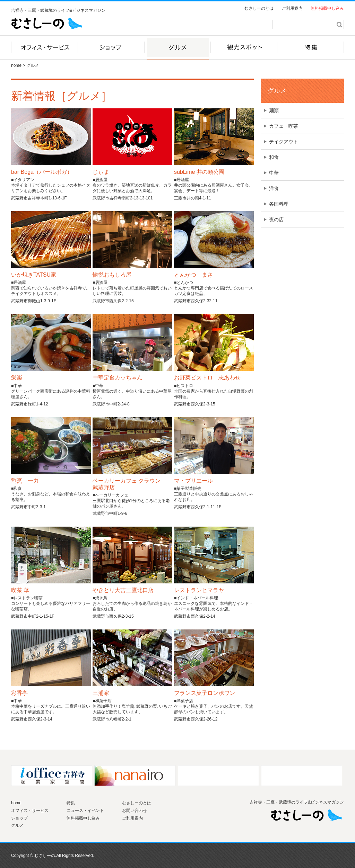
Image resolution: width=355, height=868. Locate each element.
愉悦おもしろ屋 (112, 275)
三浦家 (101, 693)
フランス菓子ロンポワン (205, 693)
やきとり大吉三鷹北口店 (123, 590)
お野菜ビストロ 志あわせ (207, 378)
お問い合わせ (135, 811)
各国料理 (279, 204)
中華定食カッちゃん (118, 378)
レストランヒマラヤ (199, 590)
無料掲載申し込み (327, 8)
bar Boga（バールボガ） (42, 172)
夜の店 (276, 220)
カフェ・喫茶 (284, 126)
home (16, 65)
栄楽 (17, 378)
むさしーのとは (259, 8)
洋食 (274, 188)
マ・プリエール (193, 481)
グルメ (277, 91)
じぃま (101, 172)
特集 (71, 803)
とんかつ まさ (193, 275)
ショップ (19, 818)
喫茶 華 (20, 590)
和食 (274, 157)
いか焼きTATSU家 (34, 275)
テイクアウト (284, 142)
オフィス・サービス (30, 811)
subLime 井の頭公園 (199, 172)
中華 (274, 173)
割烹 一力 (25, 481)
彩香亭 (19, 693)
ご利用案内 (292, 8)
